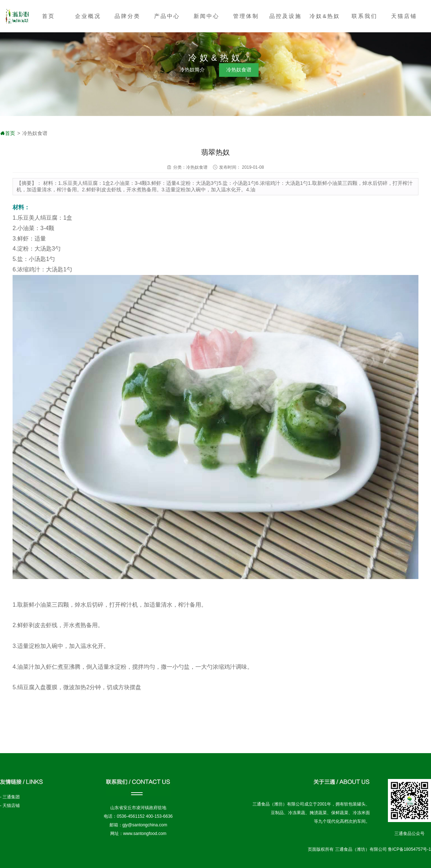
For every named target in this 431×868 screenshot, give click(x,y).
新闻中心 (207, 16)
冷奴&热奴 (325, 16)
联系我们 (365, 16)
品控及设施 (286, 16)
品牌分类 (128, 16)
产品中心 (167, 16)
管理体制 (246, 16)
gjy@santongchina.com (145, 825)
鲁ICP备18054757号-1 (409, 849)
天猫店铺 (404, 16)
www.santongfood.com (145, 834)
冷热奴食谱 (239, 70)
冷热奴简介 (192, 70)
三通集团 (11, 797)
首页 (48, 16)
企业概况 (88, 16)
